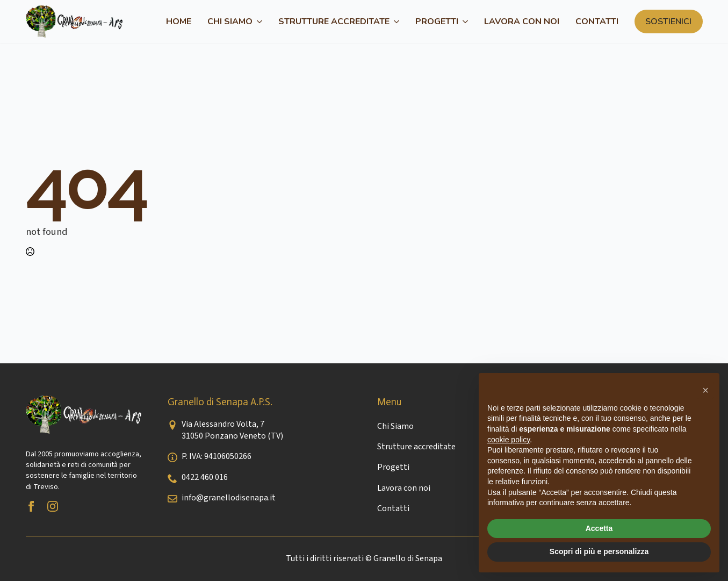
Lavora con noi (522, 21)
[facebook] (31, 506)
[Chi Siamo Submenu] (257, 21)
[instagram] (53, 506)
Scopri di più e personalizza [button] (599, 551)
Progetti (437, 21)
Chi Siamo (230, 21)
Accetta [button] (599, 528)
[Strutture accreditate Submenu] (394, 21)
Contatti (597, 21)
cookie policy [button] (509, 440)
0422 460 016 (205, 477)
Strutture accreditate (334, 21)
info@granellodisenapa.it (229, 498)
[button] (705, 390)
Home (179, 21)
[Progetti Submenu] (463, 21)
